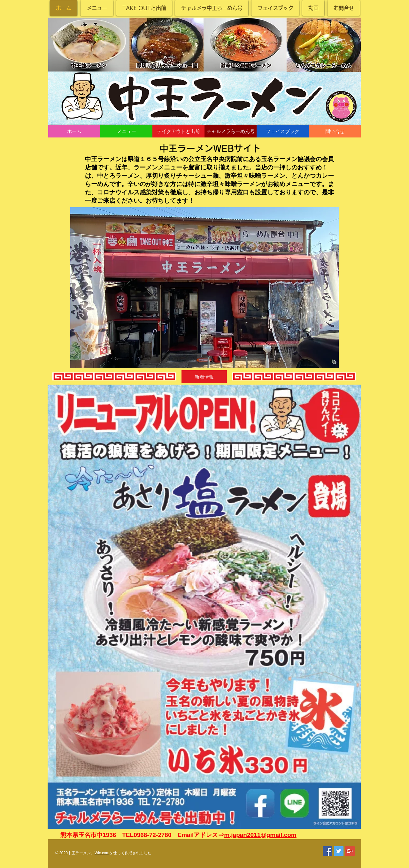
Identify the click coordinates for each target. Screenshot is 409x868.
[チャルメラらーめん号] (231, 131)
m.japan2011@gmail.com (260, 835)
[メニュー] (126, 131)
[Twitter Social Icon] (339, 851)
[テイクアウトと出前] (178, 131)
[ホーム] (74, 131)
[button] (204, 377)
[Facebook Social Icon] (328, 851)
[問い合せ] (335, 131)
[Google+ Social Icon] (350, 851)
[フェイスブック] (283, 131)
